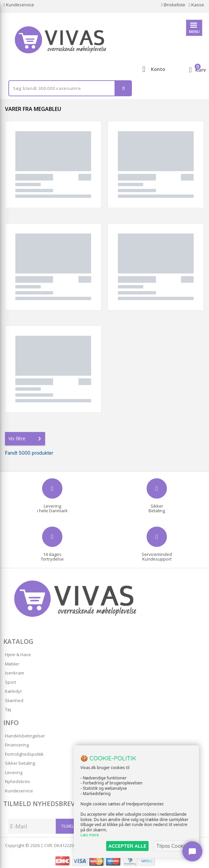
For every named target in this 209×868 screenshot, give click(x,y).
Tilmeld (69, 826)
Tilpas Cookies (173, 846)
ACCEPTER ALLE (127, 846)
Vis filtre (26, 439)
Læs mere (90, 835)
